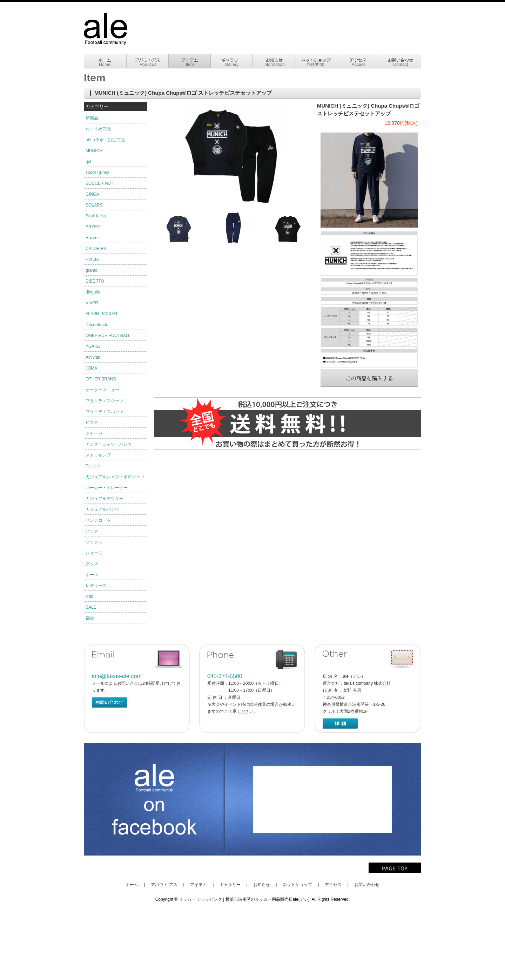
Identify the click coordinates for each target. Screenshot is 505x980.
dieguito (93, 292)
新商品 (92, 118)
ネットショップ (297, 885)
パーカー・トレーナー (107, 488)
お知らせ (262, 885)
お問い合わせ (367, 885)
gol (88, 162)
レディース (96, 586)
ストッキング (98, 455)
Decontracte (97, 325)
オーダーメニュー (102, 390)
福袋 (90, 618)
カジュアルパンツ (102, 509)
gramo (92, 270)
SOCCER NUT (99, 183)
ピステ (92, 423)
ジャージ (94, 433)
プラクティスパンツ (105, 412)
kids (89, 596)
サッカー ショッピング (200, 899)
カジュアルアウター (105, 499)
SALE (91, 607)
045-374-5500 (225, 676)
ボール (92, 575)
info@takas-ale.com (117, 676)
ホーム (132, 885)
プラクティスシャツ (105, 401)
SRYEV (93, 227)
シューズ (94, 553)
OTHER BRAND (101, 379)
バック (92, 531)
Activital (93, 357)
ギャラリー (230, 885)
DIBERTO (95, 281)
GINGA (92, 194)
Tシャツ (93, 466)
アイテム (198, 885)
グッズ (92, 564)
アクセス (333, 885)
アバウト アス (164, 885)
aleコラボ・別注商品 (105, 140)
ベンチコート (98, 520)
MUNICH (94, 151)
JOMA (91, 368)
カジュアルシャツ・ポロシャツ (115, 477)
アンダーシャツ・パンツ (109, 444)
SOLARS (94, 205)
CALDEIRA (96, 249)
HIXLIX (92, 259)
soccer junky (97, 173)
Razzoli (92, 238)
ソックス (94, 542)
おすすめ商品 (98, 129)
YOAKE (93, 346)
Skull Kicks (96, 216)
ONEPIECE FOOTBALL (108, 336)
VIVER (92, 303)
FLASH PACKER (101, 314)
